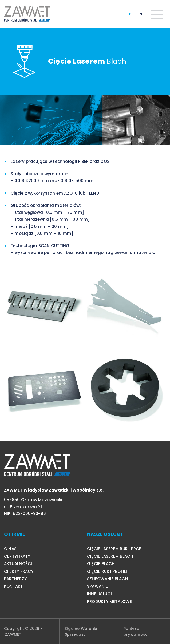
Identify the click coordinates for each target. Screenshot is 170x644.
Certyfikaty (17, 556)
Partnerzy (15, 579)
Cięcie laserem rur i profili (116, 549)
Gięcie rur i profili (107, 571)
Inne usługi (99, 594)
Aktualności (18, 564)
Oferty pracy (19, 571)
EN (140, 14)
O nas (10, 549)
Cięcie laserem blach (110, 556)
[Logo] (27, 14)
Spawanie (97, 586)
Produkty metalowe (109, 601)
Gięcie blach (101, 564)
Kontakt (13, 586)
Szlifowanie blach (107, 579)
